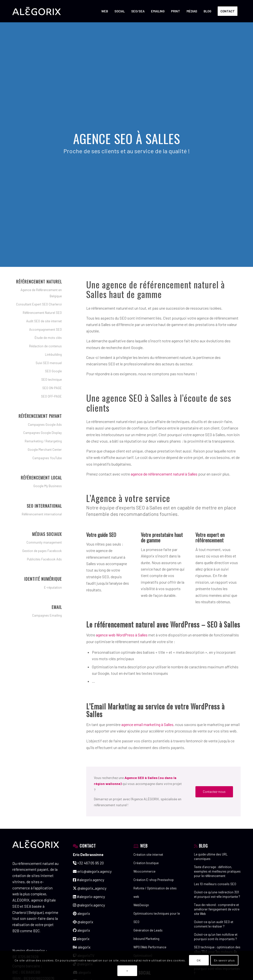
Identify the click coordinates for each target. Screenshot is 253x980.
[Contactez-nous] (214, 792)
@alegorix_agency (90, 888)
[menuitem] (105, 11)
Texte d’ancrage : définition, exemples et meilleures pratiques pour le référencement (217, 871)
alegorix (81, 913)
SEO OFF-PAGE (51, 396)
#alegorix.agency (89, 880)
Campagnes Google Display (42, 433)
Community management (44, 542)
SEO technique (52, 379)
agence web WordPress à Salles (122, 635)
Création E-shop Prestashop (154, 880)
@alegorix (83, 922)
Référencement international (42, 514)
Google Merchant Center (45, 450)
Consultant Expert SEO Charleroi (39, 304)
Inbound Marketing (146, 939)
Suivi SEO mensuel (49, 363)
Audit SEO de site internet (44, 321)
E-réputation (53, 587)
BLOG (203, 846)
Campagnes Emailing (47, 615)
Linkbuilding (53, 354)
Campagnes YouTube (47, 458)
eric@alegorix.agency (92, 871)
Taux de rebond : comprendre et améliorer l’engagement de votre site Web (217, 909)
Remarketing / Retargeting (43, 441)
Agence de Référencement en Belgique (41, 293)
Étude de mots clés (48, 338)
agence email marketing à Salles (147, 724)
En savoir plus (224, 960)
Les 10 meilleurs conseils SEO (215, 884)
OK (199, 960)
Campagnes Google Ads (45, 425)
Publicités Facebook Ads (44, 559)
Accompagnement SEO (45, 329)
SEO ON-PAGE (52, 388)
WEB (144, 846)
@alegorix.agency (89, 905)
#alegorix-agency (89, 897)
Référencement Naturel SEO (42, 313)
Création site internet (148, 854)
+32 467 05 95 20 (88, 863)
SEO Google (53, 371)
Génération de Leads (148, 930)
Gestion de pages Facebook (42, 551)
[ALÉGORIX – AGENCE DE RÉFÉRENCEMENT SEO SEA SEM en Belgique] (37, 11)
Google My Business (48, 486)
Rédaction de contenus (45, 346)
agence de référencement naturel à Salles (164, 474)
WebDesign (141, 905)
